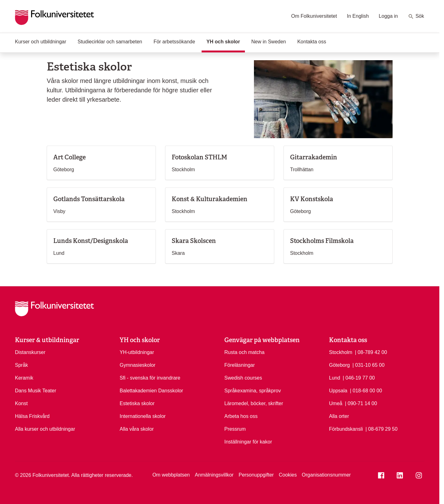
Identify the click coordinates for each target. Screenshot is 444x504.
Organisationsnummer (326, 475)
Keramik (24, 378)
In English (358, 16)
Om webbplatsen (171, 475)
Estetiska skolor (137, 403)
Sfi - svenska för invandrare (150, 378)
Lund (335, 378)
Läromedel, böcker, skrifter (254, 403)
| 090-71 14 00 (361, 403)
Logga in (388, 16)
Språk (21, 365)
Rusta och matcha (244, 352)
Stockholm (341, 352)
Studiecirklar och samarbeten (110, 42)
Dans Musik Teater (36, 391)
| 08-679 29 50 (382, 429)
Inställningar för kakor (248, 442)
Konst (21, 403)
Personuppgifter (256, 475)
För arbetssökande (174, 42)
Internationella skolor (143, 416)
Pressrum (235, 429)
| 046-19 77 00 (359, 377)
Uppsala (338, 391)
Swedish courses (243, 378)
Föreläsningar (240, 365)
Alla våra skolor (137, 429)
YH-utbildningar (137, 352)
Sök (416, 17)
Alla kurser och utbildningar (45, 429)
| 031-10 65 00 (368, 365)
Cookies (288, 475)
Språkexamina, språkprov (253, 391)
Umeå (336, 403)
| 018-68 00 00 (366, 390)
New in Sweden (269, 42)
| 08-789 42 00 (371, 352)
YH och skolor (226, 41)
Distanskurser (30, 352)
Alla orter (339, 416)
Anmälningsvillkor (214, 475)
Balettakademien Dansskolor (151, 391)
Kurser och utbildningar (41, 42)
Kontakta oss (312, 42)
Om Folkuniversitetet (314, 16)
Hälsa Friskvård (32, 416)
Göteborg (339, 365)
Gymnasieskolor (138, 365)
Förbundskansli (346, 429)
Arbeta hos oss (241, 416)
